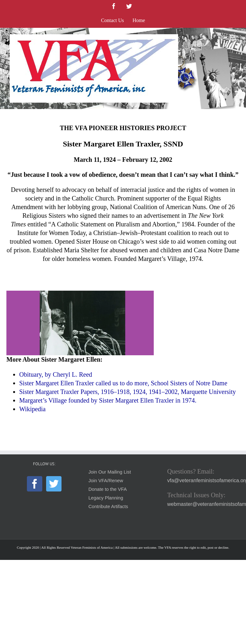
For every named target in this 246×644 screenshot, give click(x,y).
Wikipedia (33, 409)
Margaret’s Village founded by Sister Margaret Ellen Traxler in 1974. (108, 400)
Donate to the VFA (108, 489)
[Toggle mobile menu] (233, 38)
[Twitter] (54, 484)
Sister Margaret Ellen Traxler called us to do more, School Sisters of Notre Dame (123, 383)
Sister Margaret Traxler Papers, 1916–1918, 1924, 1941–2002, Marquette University (127, 392)
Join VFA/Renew (106, 481)
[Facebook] (35, 484)
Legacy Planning (106, 498)
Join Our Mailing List (110, 472)
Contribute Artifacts (108, 507)
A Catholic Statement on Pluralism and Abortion (113, 224)
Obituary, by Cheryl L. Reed (57, 374)
